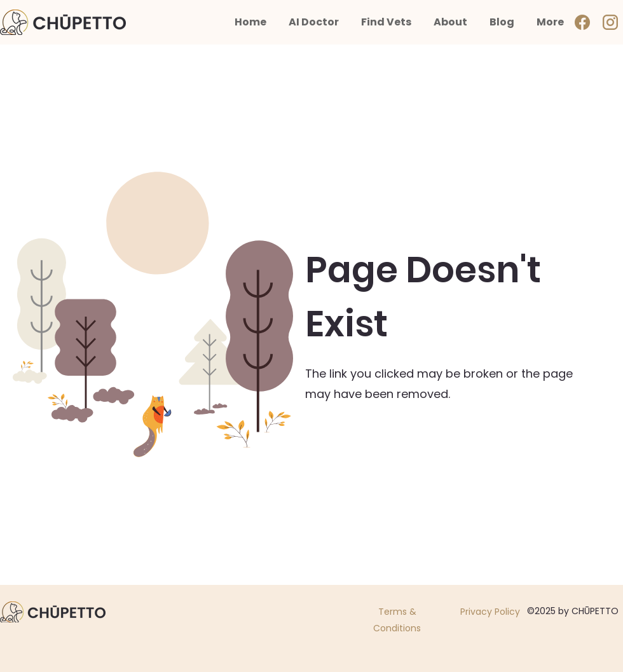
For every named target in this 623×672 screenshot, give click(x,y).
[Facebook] (582, 22)
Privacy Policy (490, 612)
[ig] (610, 22)
